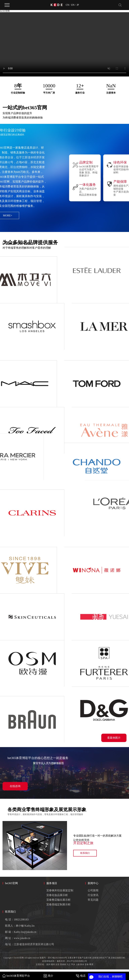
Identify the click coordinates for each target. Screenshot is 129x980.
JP (78, 5)
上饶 (78, 964)
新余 (82, 964)
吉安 (57, 964)
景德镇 (63, 964)
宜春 (87, 964)
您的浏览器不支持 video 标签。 (64, 44)
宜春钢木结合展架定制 (60, 890)
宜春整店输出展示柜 (58, 900)
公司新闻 (93, 890)
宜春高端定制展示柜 (58, 904)
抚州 (48, 964)
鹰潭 (91, 964)
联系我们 (85, 853)
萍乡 (73, 964)
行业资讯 (93, 895)
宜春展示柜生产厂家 (101, 958)
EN (73, 5)
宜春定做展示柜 (118, 958)
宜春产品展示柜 (85, 958)
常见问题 (93, 900)
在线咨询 (15, 786)
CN (67, 5)
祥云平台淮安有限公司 (77, 961)
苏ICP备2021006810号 (58, 958)
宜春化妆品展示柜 (57, 895)
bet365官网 (5, 11)
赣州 (53, 964)
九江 (69, 964)
